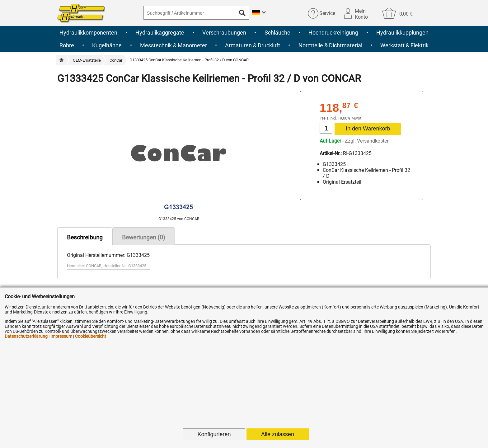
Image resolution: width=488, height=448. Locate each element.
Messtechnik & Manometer (174, 45)
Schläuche (277, 33)
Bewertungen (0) (144, 237)
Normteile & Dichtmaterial (330, 45)
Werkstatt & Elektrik (404, 45)
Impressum (61, 336)
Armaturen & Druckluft (253, 45)
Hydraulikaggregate (160, 33)
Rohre (67, 45)
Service (327, 13)
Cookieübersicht (91, 336)
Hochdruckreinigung (333, 33)
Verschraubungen (224, 33)
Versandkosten (373, 141)
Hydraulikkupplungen (402, 33)
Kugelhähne (107, 45)
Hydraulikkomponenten (88, 33)
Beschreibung (85, 237)
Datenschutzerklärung (26, 336)
